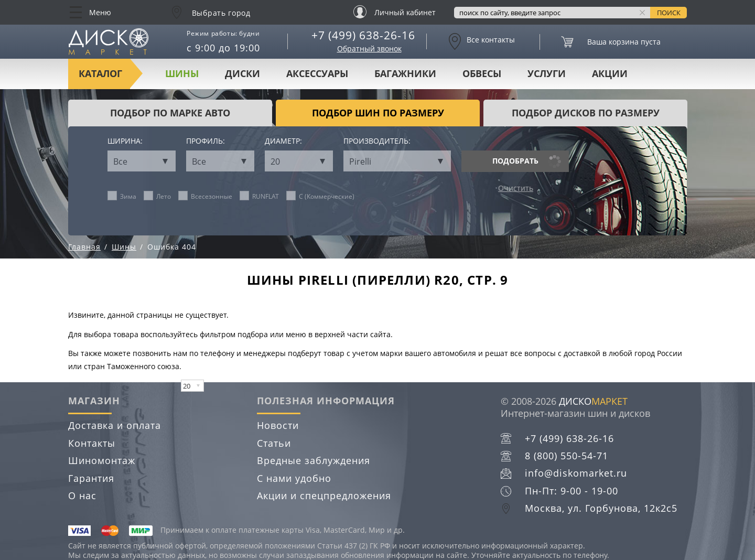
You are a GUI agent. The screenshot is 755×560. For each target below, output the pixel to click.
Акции (610, 73)
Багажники (405, 73)
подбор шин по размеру (378, 113)
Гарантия (91, 478)
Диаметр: (283, 141)
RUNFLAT (260, 196)
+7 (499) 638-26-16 (363, 35)
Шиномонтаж (102, 460)
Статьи (274, 443)
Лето (158, 196)
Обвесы (482, 73)
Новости (278, 425)
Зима (122, 196)
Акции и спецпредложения (324, 496)
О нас (82, 496)
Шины (182, 73)
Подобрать (515, 161)
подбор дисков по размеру (586, 113)
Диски (242, 73)
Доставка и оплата (115, 425)
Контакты (92, 443)
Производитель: (377, 141)
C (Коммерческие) (321, 196)
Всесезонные (206, 196)
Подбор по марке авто (170, 113)
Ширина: (125, 141)
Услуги (547, 73)
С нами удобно (294, 478)
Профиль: (206, 141)
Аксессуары (317, 73)
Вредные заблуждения (314, 460)
